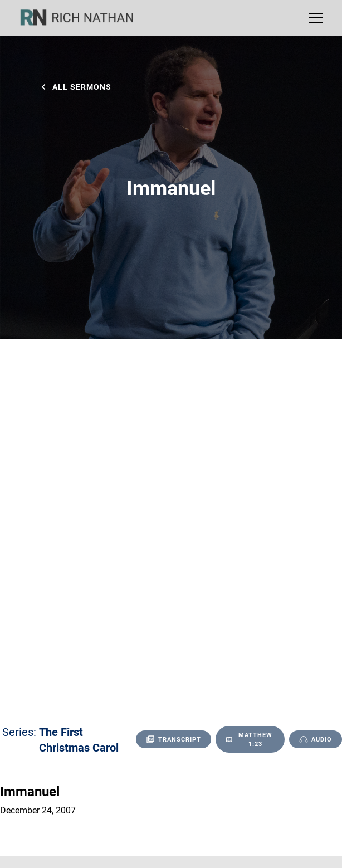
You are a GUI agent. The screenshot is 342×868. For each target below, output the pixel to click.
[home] (84, 18)
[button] (314, 18)
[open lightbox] (316, 739)
